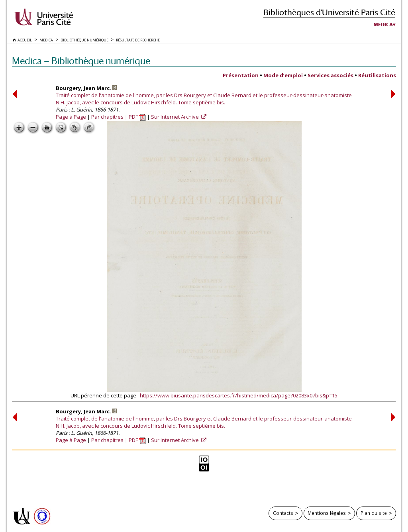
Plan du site (374, 513)
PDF (137, 117)
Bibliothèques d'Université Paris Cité (329, 12)
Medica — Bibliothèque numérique (81, 61)
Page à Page (71, 117)
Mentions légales (327, 513)
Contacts (283, 513)
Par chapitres (107, 117)
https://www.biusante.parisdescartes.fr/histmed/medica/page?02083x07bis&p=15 (239, 395)
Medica (383, 25)
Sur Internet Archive (176, 117)
